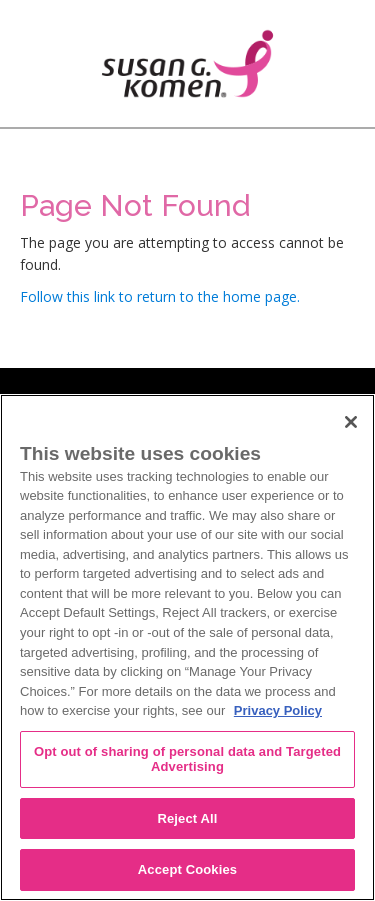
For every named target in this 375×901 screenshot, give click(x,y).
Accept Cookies (187, 869)
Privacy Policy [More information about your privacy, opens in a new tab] (278, 710)
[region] (187, 647)
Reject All (187, 818)
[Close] (351, 422)
